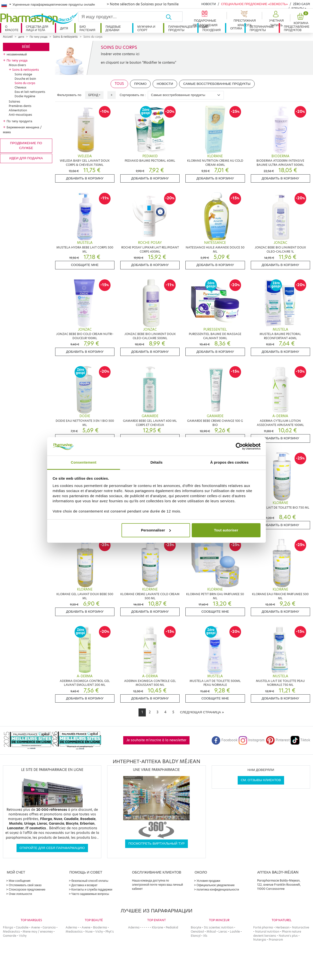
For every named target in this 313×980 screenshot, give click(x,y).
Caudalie (22, 927)
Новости (209, 4)
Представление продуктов (297, 28)
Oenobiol (197, 931)
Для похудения (212, 28)
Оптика (236, 28)
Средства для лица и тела (37, 28)
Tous (119, 84)
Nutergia (260, 940)
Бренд (93, 95)
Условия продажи (208, 881)
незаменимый (17, 54)
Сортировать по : (133, 95)
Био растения (87, 28)
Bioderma (100, 927)
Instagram (252, 740)
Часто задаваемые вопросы (90, 894)
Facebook (225, 740)
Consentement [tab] (83, 462)
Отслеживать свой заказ (25, 885)
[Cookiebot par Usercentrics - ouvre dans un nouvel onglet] (239, 446)
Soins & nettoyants (65, 37)
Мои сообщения (20, 881)
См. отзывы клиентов (261, 780)
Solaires (14, 102)
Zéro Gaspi (302, 4)
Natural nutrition (267, 931)
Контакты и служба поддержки (92, 889)
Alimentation (18, 110)
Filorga (8, 927)
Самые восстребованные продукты (217, 84)
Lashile (235, 931)
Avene (35, 927)
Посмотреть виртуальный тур (156, 843)
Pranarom (276, 940)
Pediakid (172, 927)
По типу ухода (39, 37)
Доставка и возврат (84, 885)
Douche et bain (25, 79)
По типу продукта (19, 121)
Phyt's (110, 931)
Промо (140, 84)
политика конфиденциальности (218, 889)
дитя (64, 28)
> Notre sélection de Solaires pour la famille (143, 4)
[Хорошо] (174, 17)
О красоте (12, 28)
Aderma (71, 927)
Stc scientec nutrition (219, 927)
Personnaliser (156, 530)
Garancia (49, 927)
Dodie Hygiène (25, 96)
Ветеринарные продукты (262, 28)
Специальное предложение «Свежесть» (254, 4)
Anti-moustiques (20, 115)
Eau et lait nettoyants (30, 92)
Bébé (26, 47)
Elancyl (196, 936)
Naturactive (301, 927)
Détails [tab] (156, 462)
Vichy (23, 936)
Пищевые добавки (113, 28)
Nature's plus (288, 936)
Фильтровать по (69, 95)
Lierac (223, 931)
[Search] (122, 17)
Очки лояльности (20, 894)
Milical (211, 931)
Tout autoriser (226, 530)
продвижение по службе (26, 146)
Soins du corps (25, 83)
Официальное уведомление (216, 885)
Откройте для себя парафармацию (52, 848)
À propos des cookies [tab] (229, 462)
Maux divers (17, 65)
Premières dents (20, 106)
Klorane (157, 927)
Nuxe (89, 931)
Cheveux (20, 87)
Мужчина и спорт (146, 28)
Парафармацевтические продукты (183, 28)
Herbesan (283, 927)
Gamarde (10, 936)
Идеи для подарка (26, 158)
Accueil (8, 37)
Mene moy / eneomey (38, 931)
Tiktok (300, 740)
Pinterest (278, 740)
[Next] (202, 712)
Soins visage (23, 74)
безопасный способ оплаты (90, 881)
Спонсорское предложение (27, 889)
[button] (276, 19)
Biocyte (196, 927)
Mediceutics (11, 931)
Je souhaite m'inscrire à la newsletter (156, 740)
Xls (205, 936)
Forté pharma (263, 927)
